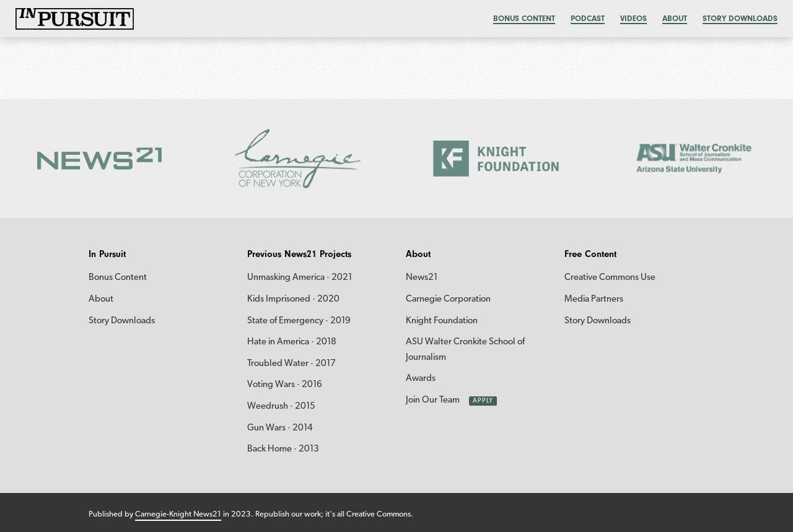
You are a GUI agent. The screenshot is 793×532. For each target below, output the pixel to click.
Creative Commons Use (610, 278)
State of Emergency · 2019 (299, 321)
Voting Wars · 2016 (285, 385)
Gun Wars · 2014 (280, 428)
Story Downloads (740, 18)
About (675, 18)
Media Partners (594, 299)
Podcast (588, 18)
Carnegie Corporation (448, 299)
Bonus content (524, 18)
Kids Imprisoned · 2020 (293, 299)
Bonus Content (118, 278)
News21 (422, 278)
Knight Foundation (442, 321)
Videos (633, 18)
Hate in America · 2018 (292, 342)
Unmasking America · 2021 (300, 278)
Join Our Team (433, 400)
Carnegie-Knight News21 (178, 514)
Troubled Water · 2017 (291, 364)
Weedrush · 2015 (281, 407)
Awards (421, 379)
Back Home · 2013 (283, 449)
